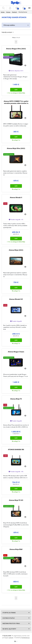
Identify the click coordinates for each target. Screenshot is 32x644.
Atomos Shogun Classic (16, 352)
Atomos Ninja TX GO (16, 500)
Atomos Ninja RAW (16, 549)
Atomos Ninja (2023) (16, 250)
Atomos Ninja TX (16, 399)
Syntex (3, 12)
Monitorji (14, 12)
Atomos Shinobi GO (16, 299)
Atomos (8, 12)
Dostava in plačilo (9, 618)
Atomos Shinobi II (16, 197)
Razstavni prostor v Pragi (11, 623)
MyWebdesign (26, 638)
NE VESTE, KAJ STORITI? (9, 629)
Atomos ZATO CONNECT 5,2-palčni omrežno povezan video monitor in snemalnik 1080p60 (16, 102)
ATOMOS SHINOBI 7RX (16, 449)
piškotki (11, 638)
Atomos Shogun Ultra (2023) (16, 49)
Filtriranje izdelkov (9, 25)
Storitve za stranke (9, 613)
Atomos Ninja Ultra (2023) (16, 148)
